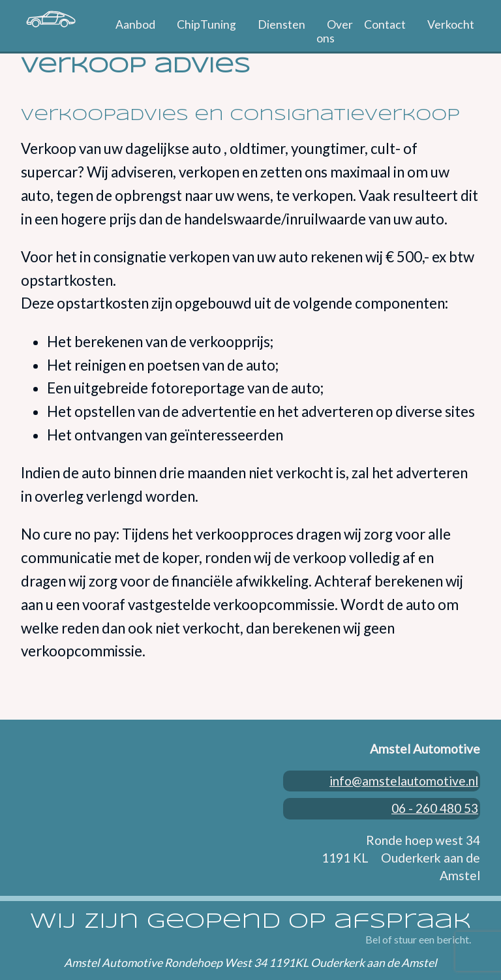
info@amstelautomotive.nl (406, 779)
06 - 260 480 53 (437, 796)
